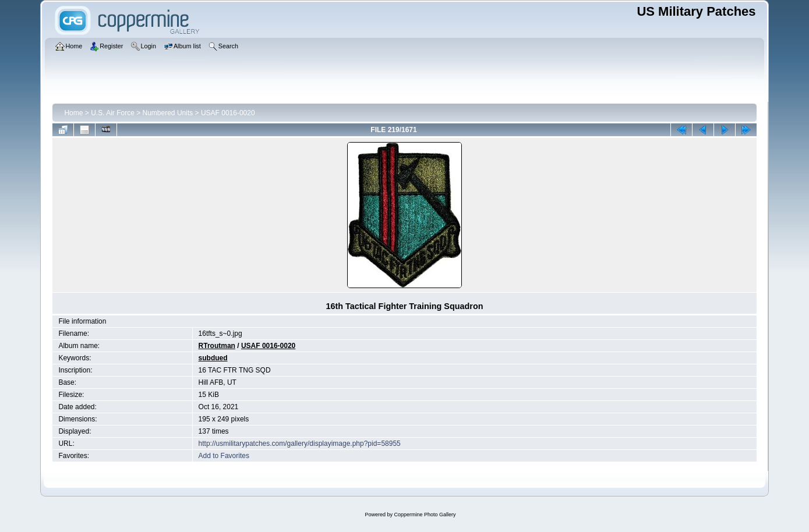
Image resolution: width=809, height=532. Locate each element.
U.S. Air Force (113, 113)
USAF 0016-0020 (228, 113)
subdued (213, 358)
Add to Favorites (224, 456)
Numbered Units (168, 113)
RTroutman (217, 346)
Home (73, 113)
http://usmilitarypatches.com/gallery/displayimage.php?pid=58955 (300, 444)
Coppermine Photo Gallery (425, 515)
